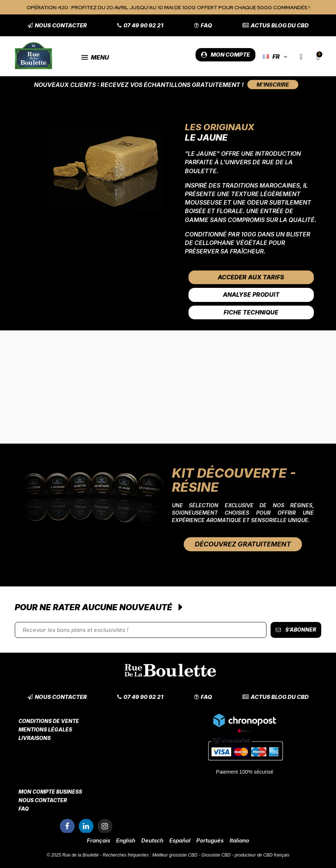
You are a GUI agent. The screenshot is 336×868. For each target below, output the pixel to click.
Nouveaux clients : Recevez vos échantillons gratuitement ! (139, 85)
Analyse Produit (251, 295)
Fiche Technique (251, 312)
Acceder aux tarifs (251, 277)
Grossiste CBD (216, 855)
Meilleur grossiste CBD (175, 855)
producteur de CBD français (262, 855)
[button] (57, 25)
